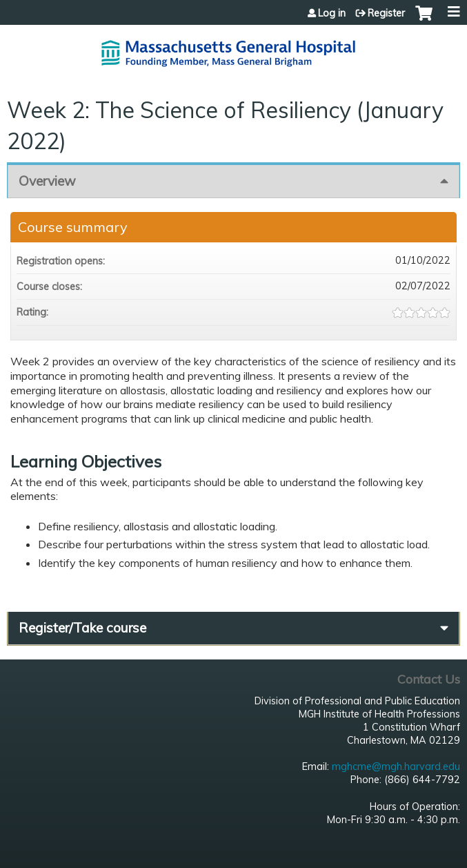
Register (386, 13)
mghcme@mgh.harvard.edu (396, 766)
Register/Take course (82, 628)
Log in (332, 13)
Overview (47, 181)
